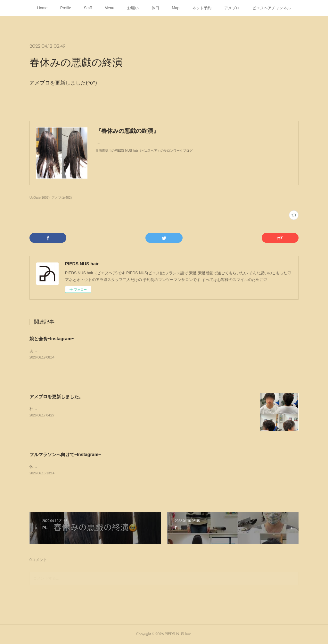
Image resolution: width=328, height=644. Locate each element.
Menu (110, 8)
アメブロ (232, 8)
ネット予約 (202, 8)
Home (42, 8)
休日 (155, 8)
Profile (66, 8)
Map (176, 8)
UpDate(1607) (40, 198)
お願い (133, 8)
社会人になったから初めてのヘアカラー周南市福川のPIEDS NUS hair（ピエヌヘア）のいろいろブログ (119, 409)
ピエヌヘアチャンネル (272, 8)
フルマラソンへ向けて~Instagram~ (65, 455)
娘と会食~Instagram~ (52, 339)
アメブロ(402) (62, 198)
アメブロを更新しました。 (56, 397)
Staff (88, 8)
